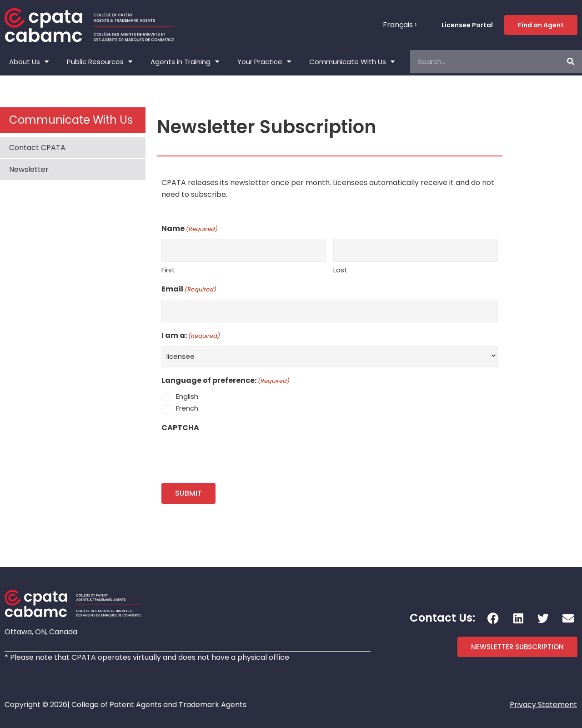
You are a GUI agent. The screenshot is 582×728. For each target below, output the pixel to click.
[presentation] (231, 455)
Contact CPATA (37, 148)
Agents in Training (185, 62)
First (168, 270)
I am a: (191, 336)
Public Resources (100, 62)
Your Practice (264, 62)
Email (189, 290)
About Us (29, 62)
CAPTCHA (180, 428)
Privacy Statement (543, 705)
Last (340, 270)
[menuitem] (400, 25)
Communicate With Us (352, 62)
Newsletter (29, 169)
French (187, 408)
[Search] (570, 62)
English (187, 396)
